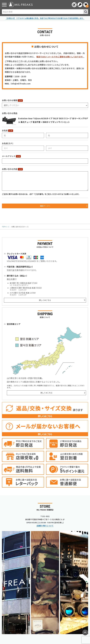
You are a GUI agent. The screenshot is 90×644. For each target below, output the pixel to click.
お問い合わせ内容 (10, 169)
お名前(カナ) (7, 143)
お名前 (5, 130)
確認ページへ (45, 206)
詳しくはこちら (45, 300)
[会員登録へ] (74, 5)
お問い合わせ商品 (10, 113)
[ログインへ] (80, 5)
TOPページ (6, 227)
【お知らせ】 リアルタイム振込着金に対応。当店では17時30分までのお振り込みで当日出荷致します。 (45, 18)
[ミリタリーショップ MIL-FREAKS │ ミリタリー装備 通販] (21, 5)
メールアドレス (9, 156)
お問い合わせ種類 (10, 100)
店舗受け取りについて (45, 526)
